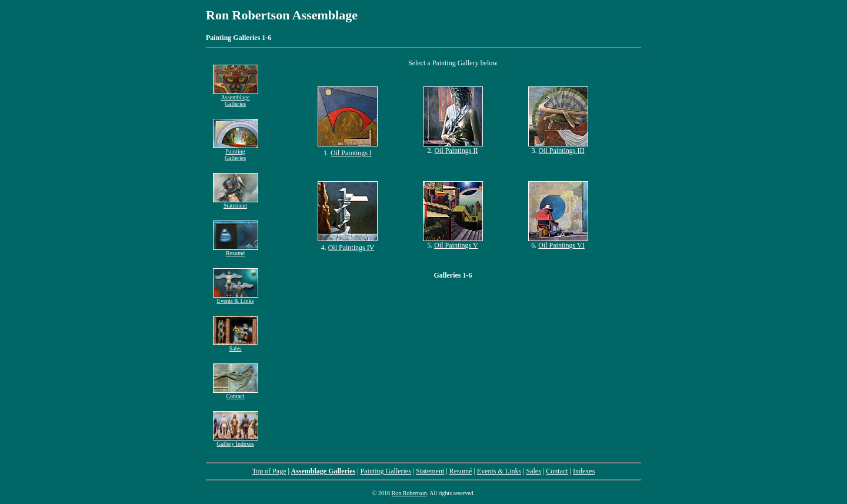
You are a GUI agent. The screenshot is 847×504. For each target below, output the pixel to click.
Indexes (584, 471)
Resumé (236, 251)
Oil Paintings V (456, 245)
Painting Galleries (236, 152)
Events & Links (236, 298)
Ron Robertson (409, 493)
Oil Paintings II (456, 151)
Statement (236, 203)
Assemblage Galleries (236, 98)
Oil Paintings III (562, 151)
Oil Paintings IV (351, 248)
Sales (236, 346)
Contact (236, 393)
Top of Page (269, 471)
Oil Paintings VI (561, 245)
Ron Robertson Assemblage (282, 15)
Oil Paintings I (351, 153)
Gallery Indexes (235, 444)
